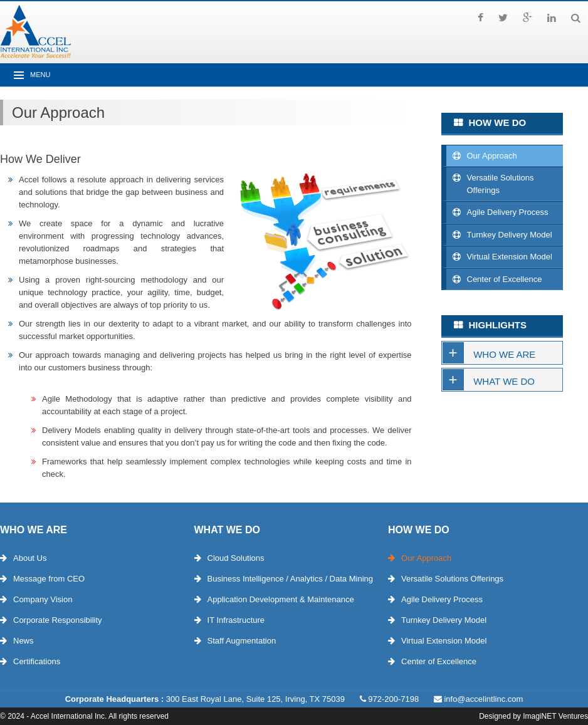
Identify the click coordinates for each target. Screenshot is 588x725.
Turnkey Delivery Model (510, 235)
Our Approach (492, 156)
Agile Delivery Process (508, 212)
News (24, 641)
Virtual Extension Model (510, 257)
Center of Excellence (505, 279)
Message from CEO (49, 579)
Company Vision (43, 599)
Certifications (37, 661)
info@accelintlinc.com (483, 699)
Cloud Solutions (236, 558)
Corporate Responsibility (58, 620)
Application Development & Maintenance (281, 599)
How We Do (419, 530)
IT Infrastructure (236, 620)
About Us (30, 558)
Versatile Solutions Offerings (501, 184)
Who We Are (504, 354)
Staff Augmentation (242, 641)
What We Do (504, 381)
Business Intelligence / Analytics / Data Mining (290, 579)
